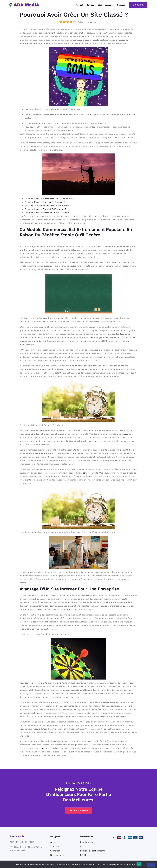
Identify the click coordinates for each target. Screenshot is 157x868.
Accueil (79, 5)
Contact (121, 5)
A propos (109, 5)
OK (139, 864)
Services (90, 5)
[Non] (151, 865)
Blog (100, 5)
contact (125, 434)
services (87, 473)
